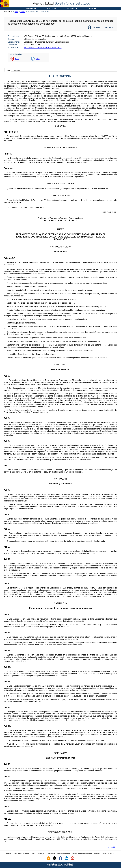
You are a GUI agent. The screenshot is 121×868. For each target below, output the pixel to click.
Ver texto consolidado (103, 27)
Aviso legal (41, 854)
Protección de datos (63, 854)
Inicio (16, 12)
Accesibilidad (51, 854)
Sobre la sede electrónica (21, 854)
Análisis (17, 70)
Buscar (23, 12)
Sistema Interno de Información (82, 854)
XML (38, 59)
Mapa (34, 854)
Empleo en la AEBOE (109, 854)
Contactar (8, 854)
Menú (92, 9)
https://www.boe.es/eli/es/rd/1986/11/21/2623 (43, 48)
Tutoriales (97, 854)
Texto (8, 70)
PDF (17, 59)
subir (113, 847)
